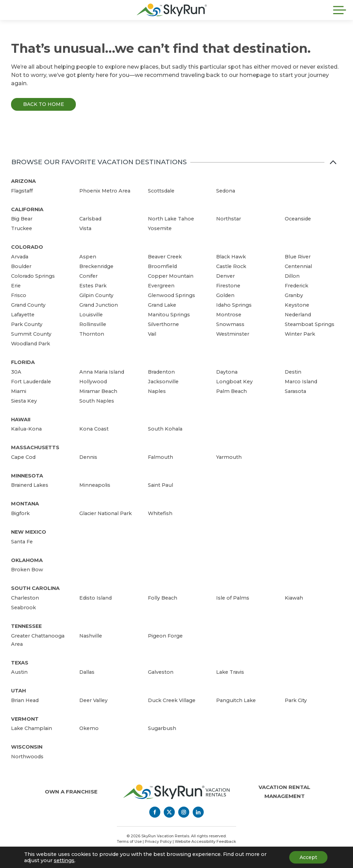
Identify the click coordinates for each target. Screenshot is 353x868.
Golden (225, 295)
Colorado (27, 247)
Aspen (88, 257)
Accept (308, 857)
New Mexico (29, 532)
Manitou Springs (169, 315)
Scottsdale (161, 191)
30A (16, 372)
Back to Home (44, 104)
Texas (20, 663)
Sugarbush (162, 728)
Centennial (298, 266)
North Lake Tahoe (171, 219)
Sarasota (295, 391)
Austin (19, 672)
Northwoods (27, 757)
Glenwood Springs (172, 295)
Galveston (161, 672)
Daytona (227, 372)
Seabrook (23, 608)
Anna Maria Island (102, 372)
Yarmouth (229, 457)
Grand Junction (99, 305)
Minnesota (27, 476)
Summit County (31, 334)
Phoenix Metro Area (105, 191)
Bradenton (161, 372)
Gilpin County (96, 295)
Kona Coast (94, 429)
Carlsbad (90, 219)
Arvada (20, 257)
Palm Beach (231, 391)
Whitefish (160, 513)
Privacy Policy (158, 841)
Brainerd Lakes (30, 485)
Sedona (226, 191)
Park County (27, 324)
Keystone (297, 305)
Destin (293, 372)
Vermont (25, 719)
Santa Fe (22, 542)
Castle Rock (231, 266)
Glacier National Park (105, 513)
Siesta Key (24, 401)
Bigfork (20, 513)
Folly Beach (163, 598)
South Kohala (165, 429)
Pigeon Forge (165, 636)
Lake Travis (230, 672)
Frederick (296, 286)
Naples (157, 391)
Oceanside (298, 219)
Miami (19, 391)
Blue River (298, 257)
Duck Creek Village (172, 700)
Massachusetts (35, 447)
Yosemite (160, 228)
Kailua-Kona (26, 429)
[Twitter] (169, 812)
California (27, 209)
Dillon (292, 276)
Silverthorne (163, 324)
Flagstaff (22, 191)
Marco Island (301, 382)
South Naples (97, 401)
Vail (152, 334)
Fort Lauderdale (31, 382)
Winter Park (300, 334)
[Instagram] (184, 812)
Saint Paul (160, 485)
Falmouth (160, 457)
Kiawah (294, 598)
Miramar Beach (98, 391)
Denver (225, 276)
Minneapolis (95, 485)
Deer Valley (93, 700)
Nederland (298, 315)
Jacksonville (163, 382)
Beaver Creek (165, 257)
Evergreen (161, 286)
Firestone (228, 286)
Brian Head (25, 700)
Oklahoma (27, 560)
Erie (16, 286)
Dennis (88, 457)
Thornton (92, 334)
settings (64, 860)
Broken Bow (27, 570)
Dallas (87, 672)
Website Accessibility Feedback (205, 841)
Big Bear (22, 219)
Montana (25, 504)
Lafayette (23, 315)
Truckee (22, 228)
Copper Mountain (171, 276)
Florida (23, 362)
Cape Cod (23, 457)
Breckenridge (96, 266)
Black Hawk (231, 257)
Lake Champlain (32, 728)
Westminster (233, 334)
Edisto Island (95, 598)
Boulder (21, 266)
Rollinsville (93, 324)
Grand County (28, 305)
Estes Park (93, 286)
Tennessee (26, 626)
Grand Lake (162, 305)
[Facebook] (155, 812)
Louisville (91, 315)
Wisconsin (27, 747)
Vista (85, 228)
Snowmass (230, 324)
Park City (296, 700)
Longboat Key (234, 382)
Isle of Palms (233, 598)
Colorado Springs (33, 276)
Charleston (25, 598)
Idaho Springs (234, 305)
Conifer (88, 276)
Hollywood (93, 382)
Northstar (229, 219)
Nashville (91, 636)
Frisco (19, 295)
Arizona (23, 181)
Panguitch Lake (236, 700)
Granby (294, 295)
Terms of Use (129, 841)
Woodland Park (31, 344)
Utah (18, 691)
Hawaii (21, 420)
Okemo (89, 728)
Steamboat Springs (310, 324)
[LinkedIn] (198, 812)
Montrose (229, 315)
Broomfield (162, 266)
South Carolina (35, 588)
